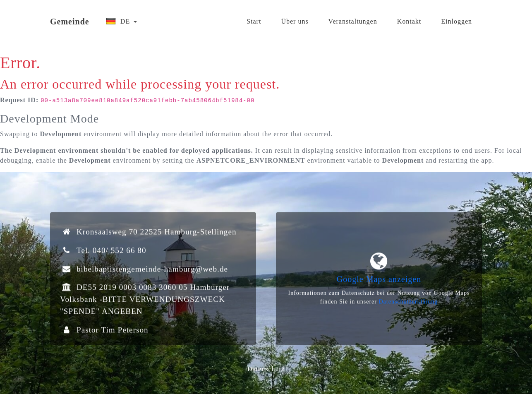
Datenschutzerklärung (408, 304)
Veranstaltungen (353, 18)
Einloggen (457, 18)
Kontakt (409, 18)
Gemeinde (70, 18)
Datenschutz (266, 369)
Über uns (295, 18)
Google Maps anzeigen (379, 282)
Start (254, 18)
